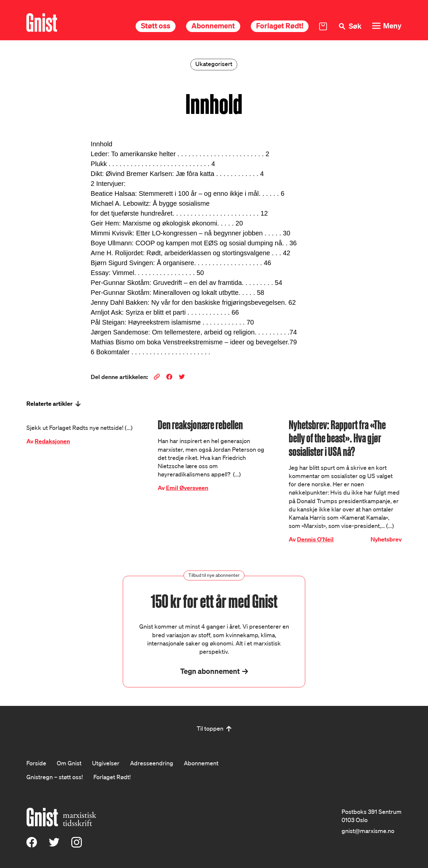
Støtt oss (156, 26)
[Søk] (349, 26)
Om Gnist (69, 763)
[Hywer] (42, 23)
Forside (36, 763)
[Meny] (387, 26)
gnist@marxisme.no (368, 831)
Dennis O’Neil (315, 539)
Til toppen (210, 728)
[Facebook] (32, 845)
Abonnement (213, 26)
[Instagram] (77, 845)
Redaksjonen (52, 441)
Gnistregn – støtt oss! (55, 777)
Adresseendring (152, 763)
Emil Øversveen (187, 488)
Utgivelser (106, 763)
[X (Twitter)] (54, 845)
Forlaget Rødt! (280, 26)
